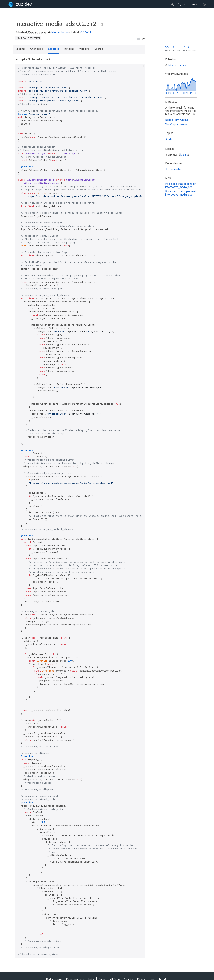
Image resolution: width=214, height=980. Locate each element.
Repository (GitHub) (177, 120)
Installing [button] (69, 49)
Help (192, 4)
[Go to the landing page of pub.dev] (20, 4)
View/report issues (176, 124)
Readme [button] (20, 49)
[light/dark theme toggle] (204, 4)
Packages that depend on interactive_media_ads (181, 186)
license (184, 155)
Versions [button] (84, 49)
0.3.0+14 (86, 32)
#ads (169, 140)
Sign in (181, 4)
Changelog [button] (37, 49)
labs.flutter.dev (59, 32)
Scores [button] (99, 49)
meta (177, 169)
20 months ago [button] (37, 32)
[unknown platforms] (28, 38)
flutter (169, 169)
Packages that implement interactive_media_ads (181, 193)
